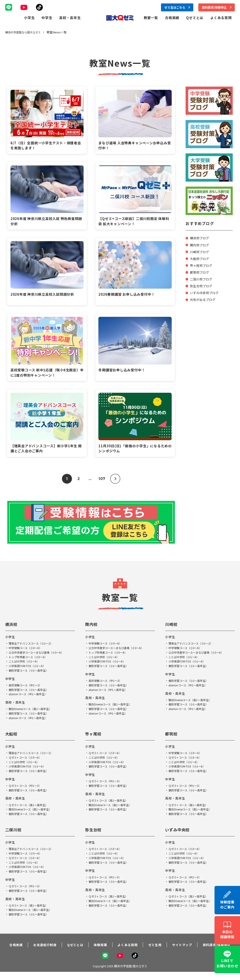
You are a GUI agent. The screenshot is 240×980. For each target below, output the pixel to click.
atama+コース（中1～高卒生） (29, 696)
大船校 (12, 736)
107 (102, 481)
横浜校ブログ (200, 238)
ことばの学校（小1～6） (25, 664)
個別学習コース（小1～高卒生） (30, 673)
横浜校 (12, 626)
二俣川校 (14, 832)
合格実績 (172, 17)
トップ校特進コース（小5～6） (29, 659)
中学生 (47, 17)
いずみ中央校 (179, 832)
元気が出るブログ (204, 299)
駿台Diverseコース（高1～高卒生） (33, 711)
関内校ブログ (200, 245)
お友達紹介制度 (41, 950)
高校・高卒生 (70, 17)
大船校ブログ (200, 258)
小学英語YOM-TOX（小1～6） (29, 668)
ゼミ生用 (154, 950)
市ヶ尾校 (94, 736)
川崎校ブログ (200, 251)
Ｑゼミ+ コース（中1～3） (26, 788)
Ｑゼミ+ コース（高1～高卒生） (30, 807)
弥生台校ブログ (202, 286)
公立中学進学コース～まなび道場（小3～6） (38, 655)
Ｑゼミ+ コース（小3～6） (26, 760)
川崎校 (172, 626)
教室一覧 (151, 17)
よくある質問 (221, 17)
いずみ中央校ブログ (205, 292)
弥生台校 (94, 832)
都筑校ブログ (200, 272)
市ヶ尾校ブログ (202, 265)
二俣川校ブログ (202, 279)
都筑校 (172, 736)
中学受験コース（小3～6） (26, 650)
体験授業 (98, 950)
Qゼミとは (195, 17)
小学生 (29, 17)
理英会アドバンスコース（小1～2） (32, 646)
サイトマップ (183, 950)
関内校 (92, 626)
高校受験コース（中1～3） (26, 688)
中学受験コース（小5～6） (186, 755)
